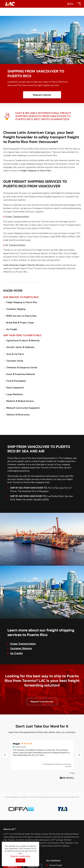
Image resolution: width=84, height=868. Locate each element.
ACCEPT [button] (20, 860)
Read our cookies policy (20, 856)
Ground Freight (56, 865)
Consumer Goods (15, 361)
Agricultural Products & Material (23, 341)
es (72, 4)
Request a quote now (42, 701)
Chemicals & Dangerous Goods (22, 368)
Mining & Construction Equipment (23, 408)
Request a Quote (42, 95)
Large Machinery (15, 394)
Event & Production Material (21, 374)
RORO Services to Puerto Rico (21, 316)
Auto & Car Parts (15, 354)
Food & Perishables (16, 381)
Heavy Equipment (15, 388)
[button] (5, 755)
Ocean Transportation (23, 644)
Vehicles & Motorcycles (18, 415)
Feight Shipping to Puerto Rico (22, 302)
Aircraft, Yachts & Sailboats (20, 347)
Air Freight (12, 329)
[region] (42, 755)
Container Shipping (16, 309)
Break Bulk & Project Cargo (20, 323)
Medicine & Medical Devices (20, 401)
